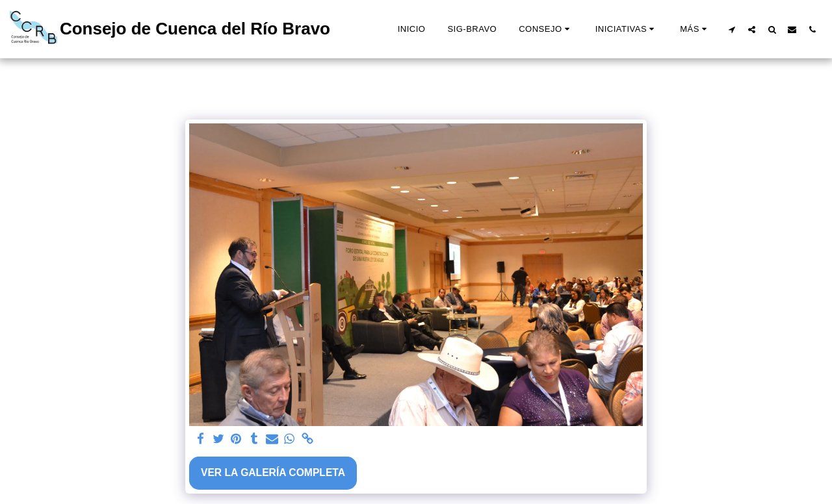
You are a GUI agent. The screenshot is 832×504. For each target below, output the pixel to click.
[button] (546, 29)
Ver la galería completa (273, 472)
